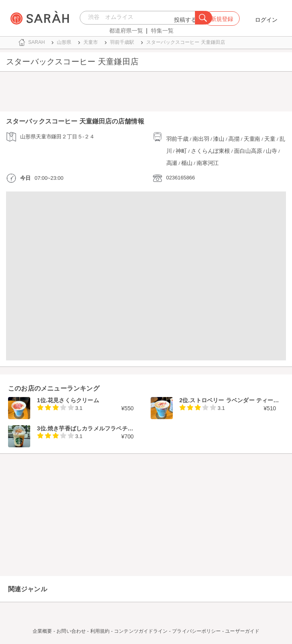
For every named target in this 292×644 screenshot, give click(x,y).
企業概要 (42, 631)
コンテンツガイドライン (141, 631)
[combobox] (140, 18)
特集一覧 (162, 31)
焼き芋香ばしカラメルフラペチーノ (93, 428)
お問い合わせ (71, 631)
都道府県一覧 (126, 31)
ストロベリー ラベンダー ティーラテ (237, 400)
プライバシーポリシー (196, 631)
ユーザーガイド (242, 631)
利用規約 (100, 631)
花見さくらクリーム (73, 400)
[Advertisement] (146, 93)
